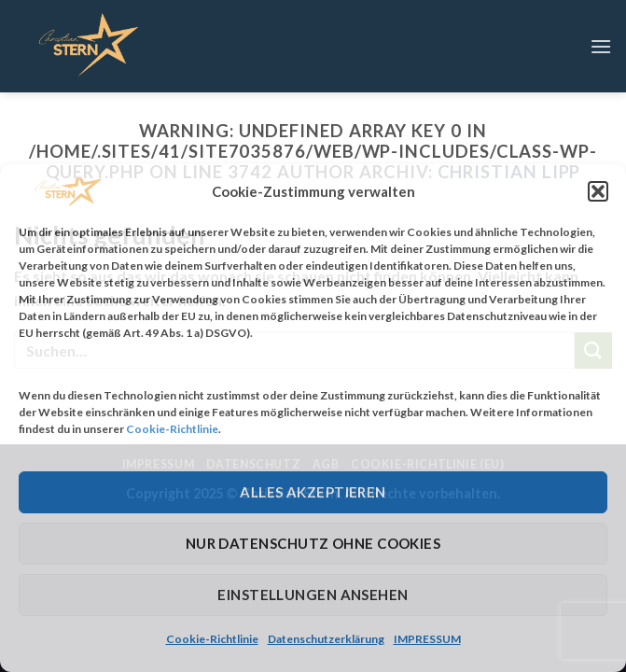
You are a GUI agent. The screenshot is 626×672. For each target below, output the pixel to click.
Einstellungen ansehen (313, 595)
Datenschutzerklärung (326, 639)
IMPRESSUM (427, 639)
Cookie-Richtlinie (172, 429)
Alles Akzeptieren (313, 492)
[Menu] (601, 46)
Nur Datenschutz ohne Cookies (313, 543)
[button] (598, 191)
